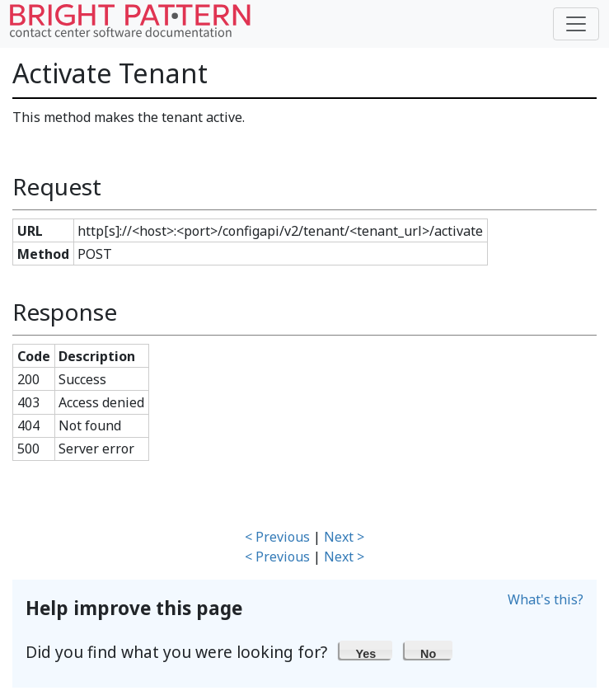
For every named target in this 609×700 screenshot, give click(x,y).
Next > (344, 537)
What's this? (546, 599)
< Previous (277, 537)
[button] (366, 650)
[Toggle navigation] (576, 24)
